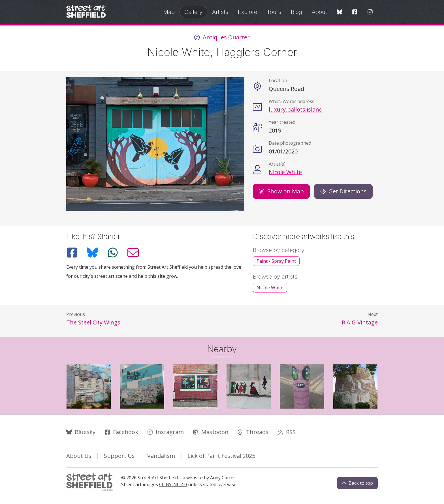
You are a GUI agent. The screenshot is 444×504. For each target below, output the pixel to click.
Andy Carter (223, 478)
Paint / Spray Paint (276, 261)
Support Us (119, 456)
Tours (274, 12)
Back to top (357, 483)
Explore (247, 12)
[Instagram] (370, 12)
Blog (296, 12)
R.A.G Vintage (360, 322)
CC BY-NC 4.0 (173, 484)
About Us (79, 456)
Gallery (193, 12)
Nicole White (285, 172)
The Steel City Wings (93, 322)
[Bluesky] (340, 12)
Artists (220, 12)
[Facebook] (355, 12)
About (319, 12)
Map (169, 12)
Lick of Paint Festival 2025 (221, 456)
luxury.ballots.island (296, 109)
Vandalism (161, 456)
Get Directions (343, 191)
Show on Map (281, 191)
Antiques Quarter (226, 37)
